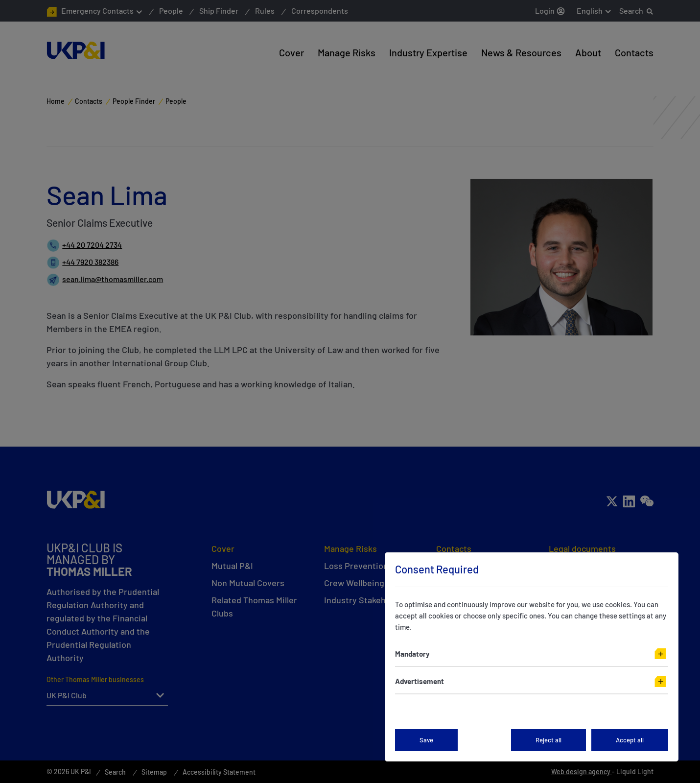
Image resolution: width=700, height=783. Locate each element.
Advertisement (420, 681)
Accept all (630, 740)
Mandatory (412, 654)
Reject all (548, 740)
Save (426, 740)
